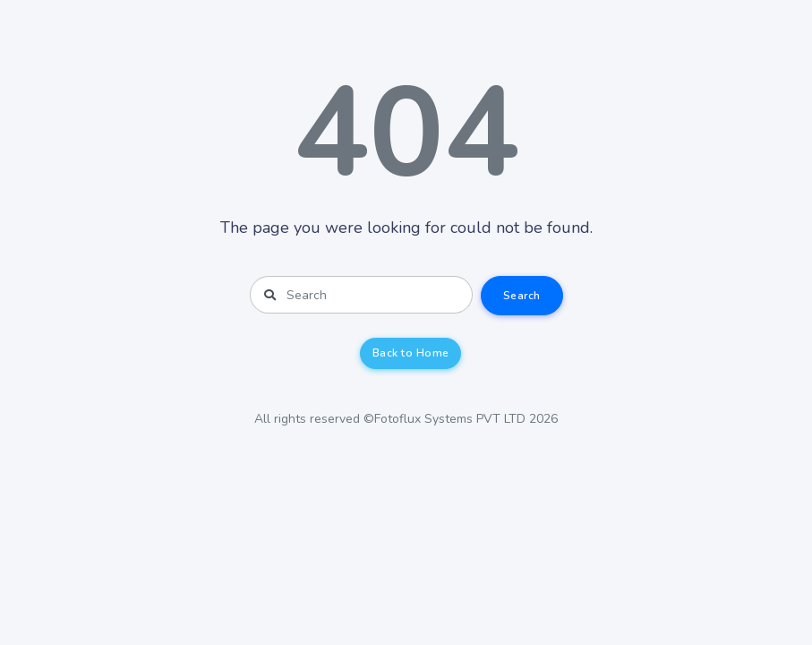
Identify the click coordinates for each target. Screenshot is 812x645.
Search (522, 296)
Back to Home (411, 353)
